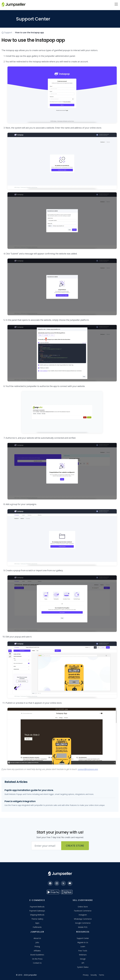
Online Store (83, 907)
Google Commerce (83, 923)
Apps (37, 923)
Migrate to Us (83, 942)
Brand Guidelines (37, 955)
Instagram (83, 915)
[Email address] (46, 846)
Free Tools (83, 951)
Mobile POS (83, 927)
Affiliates (37, 951)
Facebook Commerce (83, 911)
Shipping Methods (37, 915)
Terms (101, 975)
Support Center (83, 938)
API (83, 963)
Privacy (86, 975)
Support (7, 32)
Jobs (37, 942)
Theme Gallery (37, 919)
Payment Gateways (37, 911)
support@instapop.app (88, 769)
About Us (37, 938)
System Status (83, 967)
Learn (83, 946)
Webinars (83, 955)
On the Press (37, 959)
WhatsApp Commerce (83, 919)
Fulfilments (37, 927)
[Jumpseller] (60, 874)
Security (94, 975)
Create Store (75, 846)
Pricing (37, 946)
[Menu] (116, 4)
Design (83, 959)
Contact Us (37, 963)
